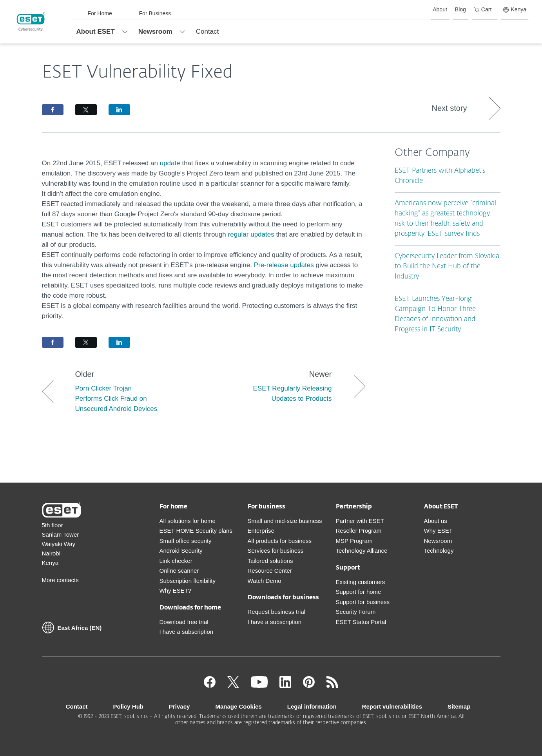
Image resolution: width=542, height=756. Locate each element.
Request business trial (277, 612)
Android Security (181, 551)
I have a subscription (187, 632)
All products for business (280, 541)
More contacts (60, 580)
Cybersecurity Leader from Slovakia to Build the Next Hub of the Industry (447, 267)
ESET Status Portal (361, 622)
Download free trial (184, 622)
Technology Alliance (362, 551)
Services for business (276, 551)
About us (436, 521)
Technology (439, 551)
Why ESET (438, 531)
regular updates (251, 234)
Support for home (359, 592)
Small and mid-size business (285, 521)
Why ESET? (176, 591)
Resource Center (270, 571)
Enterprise (261, 531)
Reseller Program (359, 531)
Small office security (186, 541)
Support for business (363, 602)
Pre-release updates (284, 265)
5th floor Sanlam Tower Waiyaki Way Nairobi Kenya (61, 544)
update (171, 163)
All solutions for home (188, 521)
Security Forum (356, 612)
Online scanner (179, 571)
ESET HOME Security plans (196, 531)
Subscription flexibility (188, 581)
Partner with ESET (360, 521)
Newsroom (438, 541)
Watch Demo (265, 581)
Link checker (176, 561)
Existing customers (361, 582)
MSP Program (354, 541)
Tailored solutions (270, 561)
